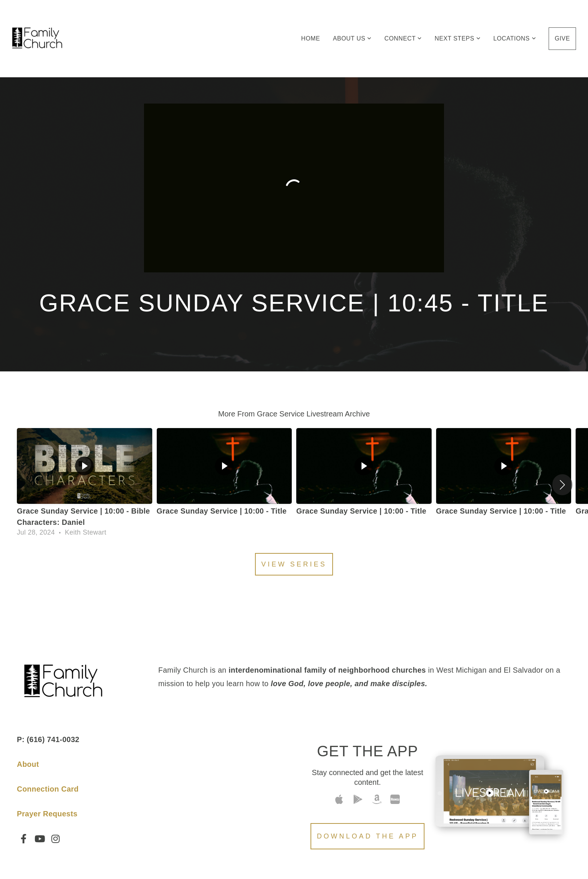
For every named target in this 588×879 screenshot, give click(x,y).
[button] (562, 485)
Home (311, 38)
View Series (294, 564)
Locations (514, 38)
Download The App (367, 836)
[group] (85, 485)
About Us (352, 38)
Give (562, 38)
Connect (403, 38)
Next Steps (457, 38)
